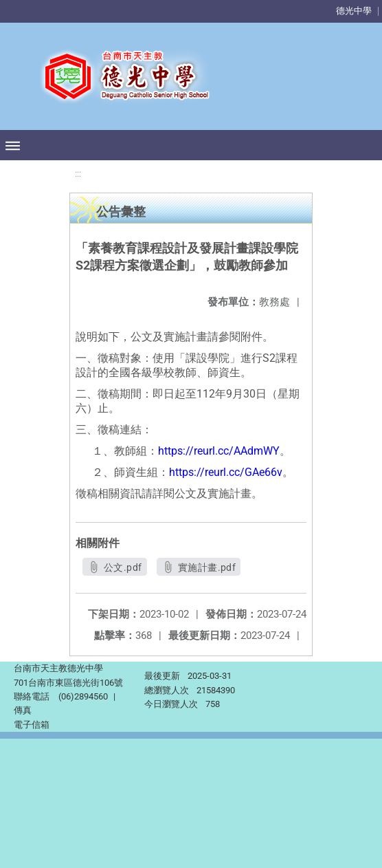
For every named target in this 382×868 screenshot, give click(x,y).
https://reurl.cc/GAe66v (226, 472)
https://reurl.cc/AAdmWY (219, 451)
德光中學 (354, 11)
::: (78, 174)
